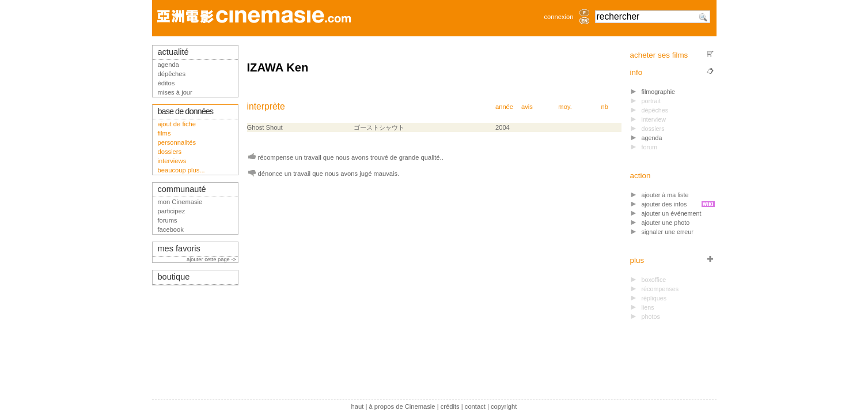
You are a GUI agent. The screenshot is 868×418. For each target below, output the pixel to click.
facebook (171, 229)
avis (527, 107)
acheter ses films (659, 55)
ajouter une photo (666, 223)
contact (475, 406)
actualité (173, 52)
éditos (166, 83)
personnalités (177, 142)
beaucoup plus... (181, 170)
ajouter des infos (664, 204)
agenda (652, 138)
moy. (565, 107)
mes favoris (179, 248)
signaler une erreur (668, 232)
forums (168, 220)
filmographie (659, 92)
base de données (186, 111)
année (504, 107)
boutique (174, 277)
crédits (450, 406)
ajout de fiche (177, 124)
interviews (172, 161)
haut (358, 406)
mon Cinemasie (180, 202)
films (164, 133)
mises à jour (175, 92)
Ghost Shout (265, 127)
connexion (558, 17)
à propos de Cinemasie (402, 406)
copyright (504, 406)
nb (605, 107)
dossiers (170, 152)
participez (172, 211)
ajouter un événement (672, 213)
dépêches (172, 74)
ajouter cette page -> (212, 259)
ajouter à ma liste (665, 195)
